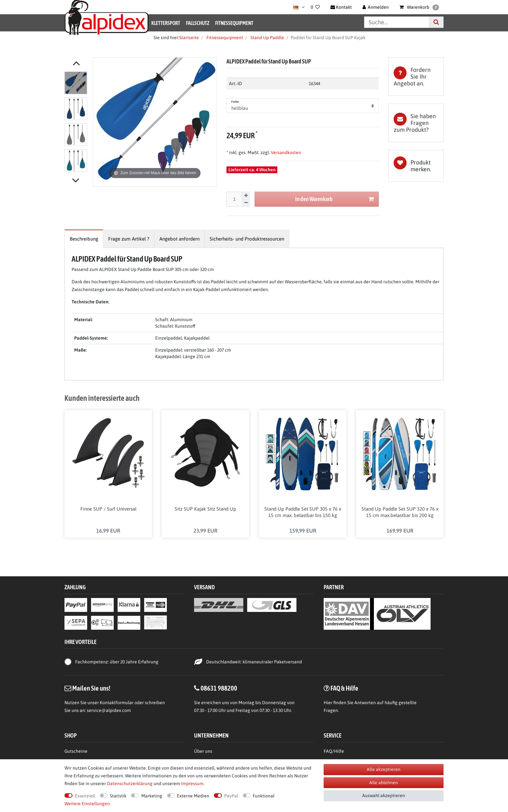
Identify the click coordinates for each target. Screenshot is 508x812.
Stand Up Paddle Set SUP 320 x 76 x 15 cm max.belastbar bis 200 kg (400, 513)
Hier (328, 703)
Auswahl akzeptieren (384, 795)
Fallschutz (198, 23)
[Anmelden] (376, 7)
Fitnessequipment (234, 23)
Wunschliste (416, 166)
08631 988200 (219, 689)
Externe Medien (193, 796)
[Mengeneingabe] (234, 199)
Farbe (235, 102)
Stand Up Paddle (267, 38)
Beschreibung (84, 239)
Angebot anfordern (179, 239)
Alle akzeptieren (384, 769)
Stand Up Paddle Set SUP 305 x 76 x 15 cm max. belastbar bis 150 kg (303, 513)
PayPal (231, 796)
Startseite (189, 38)
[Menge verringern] (246, 203)
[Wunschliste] (315, 7)
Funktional (264, 796)
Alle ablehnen (384, 783)
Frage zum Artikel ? (129, 239)
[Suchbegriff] (397, 22)
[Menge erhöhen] (246, 196)
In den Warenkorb (335, 199)
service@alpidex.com (109, 711)
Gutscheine (76, 752)
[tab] (416, 77)
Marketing (152, 796)
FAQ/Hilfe (334, 752)
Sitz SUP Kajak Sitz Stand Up (205, 509)
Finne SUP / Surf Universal (108, 509)
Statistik (118, 796)
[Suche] (436, 22)
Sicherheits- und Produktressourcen (247, 239)
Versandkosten (285, 152)
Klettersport (166, 23)
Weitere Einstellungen (87, 804)
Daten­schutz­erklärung (130, 784)
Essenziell (85, 796)
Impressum (192, 784)
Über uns (203, 752)
